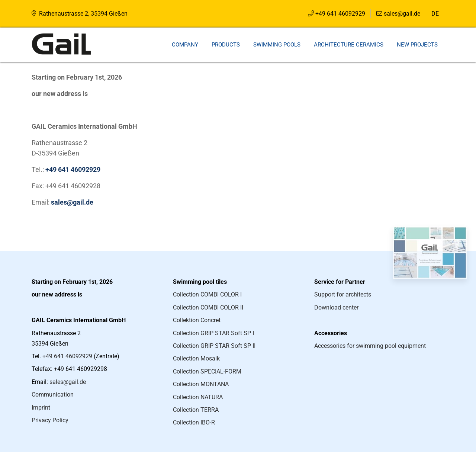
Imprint (41, 408)
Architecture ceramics (349, 45)
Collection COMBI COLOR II (208, 307)
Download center (336, 307)
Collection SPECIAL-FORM (207, 371)
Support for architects (343, 294)
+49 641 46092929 (340, 14)
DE (435, 14)
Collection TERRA (196, 410)
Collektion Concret (197, 320)
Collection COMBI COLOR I (207, 294)
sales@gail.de (402, 14)
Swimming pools (277, 45)
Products (226, 45)
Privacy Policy (50, 420)
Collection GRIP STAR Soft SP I (213, 333)
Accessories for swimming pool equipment (370, 346)
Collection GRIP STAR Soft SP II (214, 346)
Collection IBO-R (194, 422)
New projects (417, 45)
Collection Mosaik (196, 358)
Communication (53, 395)
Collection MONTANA (201, 384)
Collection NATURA (198, 397)
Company (185, 45)
